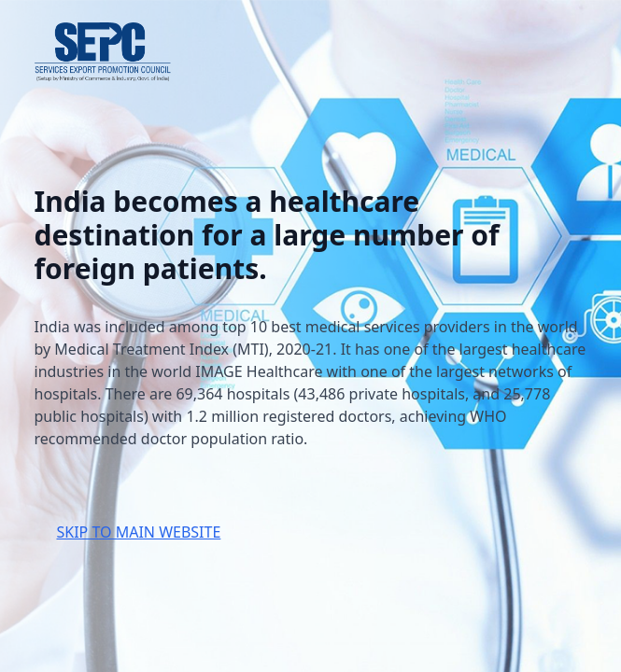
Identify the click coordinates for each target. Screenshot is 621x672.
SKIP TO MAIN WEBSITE (139, 532)
